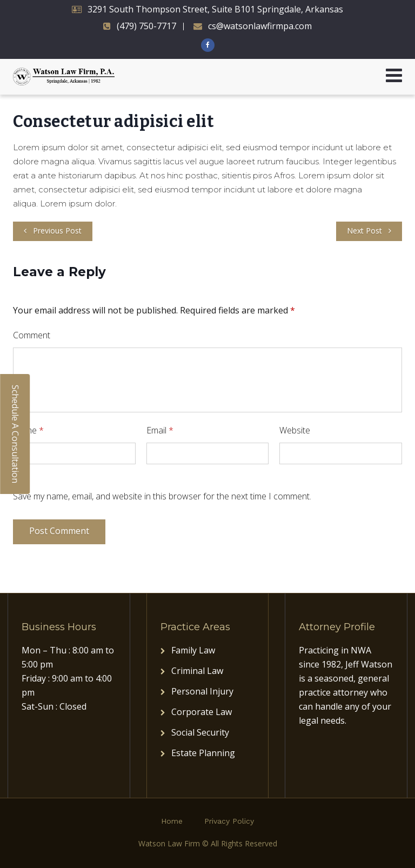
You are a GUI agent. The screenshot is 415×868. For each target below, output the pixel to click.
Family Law (193, 650)
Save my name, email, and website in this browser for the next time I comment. (162, 496)
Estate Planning (203, 753)
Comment (32, 335)
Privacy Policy (229, 821)
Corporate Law (202, 712)
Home (172, 821)
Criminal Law (197, 671)
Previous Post (57, 231)
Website (295, 430)
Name (28, 430)
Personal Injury (202, 691)
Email (160, 430)
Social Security (200, 732)
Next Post (364, 231)
